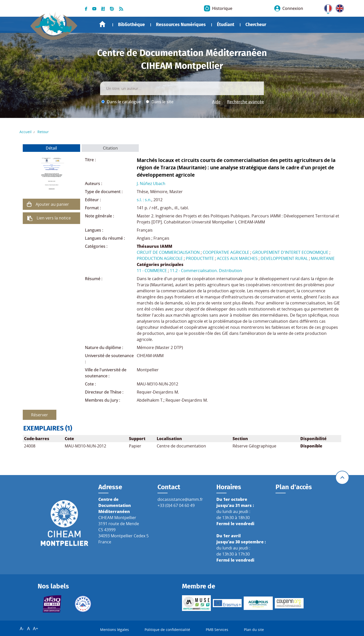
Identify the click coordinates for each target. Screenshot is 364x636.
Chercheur (256, 25)
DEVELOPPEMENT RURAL (284, 258)
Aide (216, 102)
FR (326, 7)
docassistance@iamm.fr (180, 499)
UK (338, 7)
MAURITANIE (323, 258)
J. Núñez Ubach (151, 183)
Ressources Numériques (181, 25)
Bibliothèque (131, 25)
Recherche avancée (245, 102)
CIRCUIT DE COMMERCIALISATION (168, 252)
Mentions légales (115, 630)
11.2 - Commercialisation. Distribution (206, 271)
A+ (36, 629)
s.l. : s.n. (144, 200)
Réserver (40, 415)
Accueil (102, 24)
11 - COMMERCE (152, 271)
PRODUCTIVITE (200, 258)
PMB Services (217, 630)
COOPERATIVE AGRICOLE (226, 252)
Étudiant (226, 25)
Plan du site (254, 630)
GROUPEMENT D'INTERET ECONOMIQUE (290, 252)
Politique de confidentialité (167, 630)
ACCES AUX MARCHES (237, 258)
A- (22, 629)
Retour (43, 132)
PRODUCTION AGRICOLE (160, 258)
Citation (110, 148)
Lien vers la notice (54, 218)
